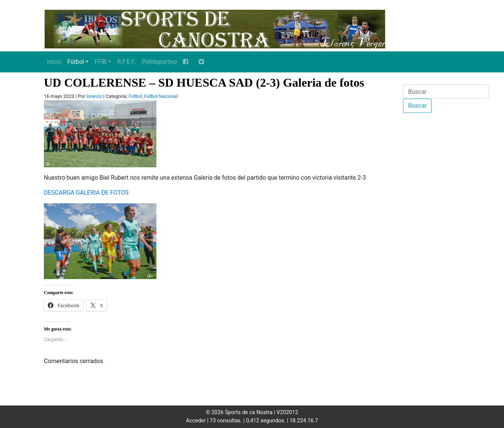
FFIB (100, 62)
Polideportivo (159, 62)
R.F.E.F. (126, 62)
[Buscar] (446, 92)
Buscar (417, 106)
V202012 (287, 412)
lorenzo (94, 96)
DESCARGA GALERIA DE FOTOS (86, 193)
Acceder (196, 421)
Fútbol (76, 62)
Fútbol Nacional (161, 96)
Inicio (54, 62)
